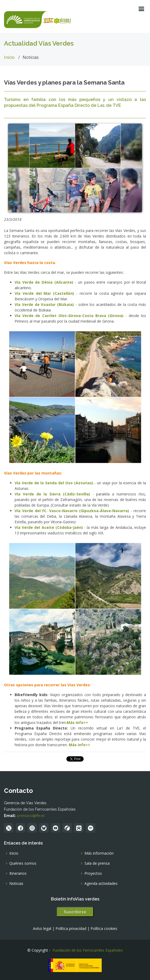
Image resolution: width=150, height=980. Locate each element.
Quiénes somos (23, 863)
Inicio (9, 57)
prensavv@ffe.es (31, 816)
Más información (99, 853)
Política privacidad (71, 929)
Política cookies (104, 929)
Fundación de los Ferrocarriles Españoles (88, 950)
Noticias (16, 884)
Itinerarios (18, 873)
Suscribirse (75, 912)
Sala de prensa (97, 863)
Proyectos (93, 873)
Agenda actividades (101, 884)
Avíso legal (42, 929)
